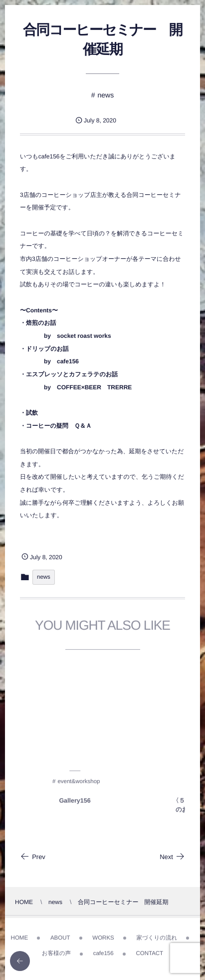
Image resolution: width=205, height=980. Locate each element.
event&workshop (79, 784)
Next (172, 857)
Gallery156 (75, 803)
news (106, 95)
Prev (33, 857)
